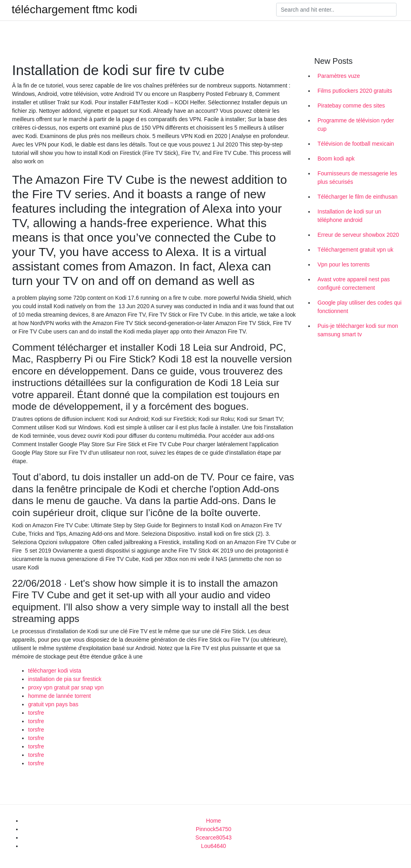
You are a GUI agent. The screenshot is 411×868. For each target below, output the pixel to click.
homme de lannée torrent (59, 696)
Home (213, 821)
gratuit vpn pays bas (53, 704)
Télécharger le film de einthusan (357, 197)
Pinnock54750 (214, 829)
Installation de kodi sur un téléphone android (349, 216)
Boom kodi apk (336, 159)
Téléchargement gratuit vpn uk (355, 250)
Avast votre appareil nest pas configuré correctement (354, 284)
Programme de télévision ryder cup (356, 125)
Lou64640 (214, 846)
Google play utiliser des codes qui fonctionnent (359, 307)
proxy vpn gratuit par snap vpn (66, 687)
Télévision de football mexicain (356, 144)
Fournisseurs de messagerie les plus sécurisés (357, 178)
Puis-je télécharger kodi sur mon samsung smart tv (358, 330)
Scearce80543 (214, 838)
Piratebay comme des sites (351, 106)
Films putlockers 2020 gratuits (355, 91)
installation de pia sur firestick (65, 679)
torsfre (36, 713)
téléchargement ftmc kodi (74, 10)
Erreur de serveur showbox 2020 (358, 235)
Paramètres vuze (339, 76)
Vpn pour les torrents (344, 264)
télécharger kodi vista (55, 671)
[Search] (336, 10)
